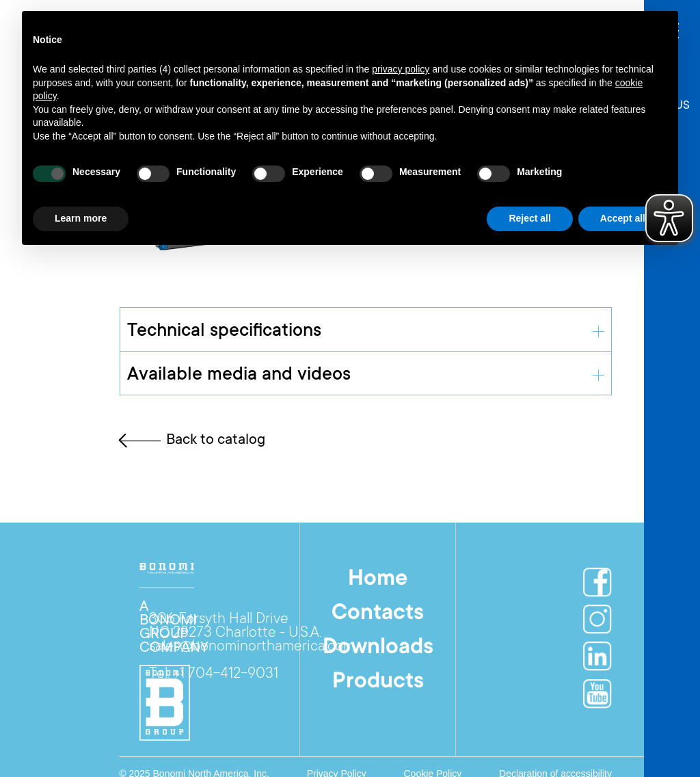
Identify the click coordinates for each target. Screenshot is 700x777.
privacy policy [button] (401, 69)
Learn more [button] (81, 218)
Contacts (378, 614)
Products (378, 683)
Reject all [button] (529, 218)
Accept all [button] (623, 218)
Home (378, 580)
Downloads (378, 648)
